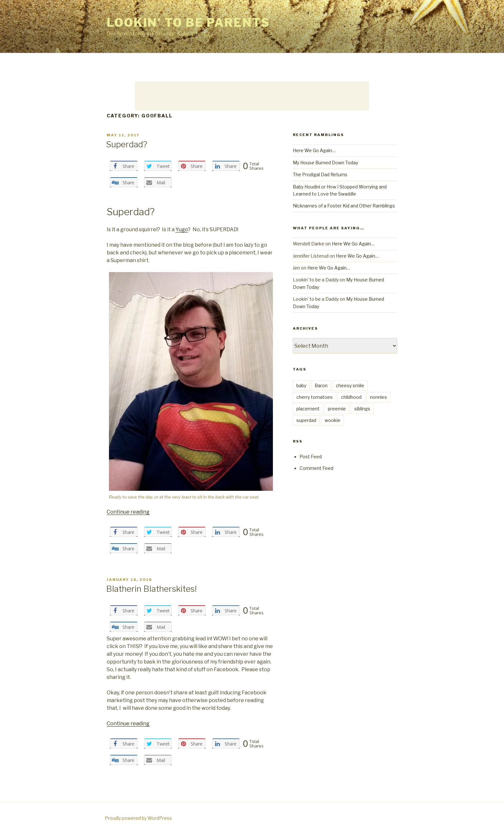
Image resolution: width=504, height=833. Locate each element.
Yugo (182, 229)
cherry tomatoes (315, 397)
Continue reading (128, 512)
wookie (333, 420)
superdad (306, 420)
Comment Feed (316, 468)
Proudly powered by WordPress (138, 818)
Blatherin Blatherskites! (151, 589)
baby (301, 385)
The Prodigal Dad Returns (320, 174)
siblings (362, 409)
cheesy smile (350, 385)
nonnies (378, 397)
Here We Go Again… (314, 150)
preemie (337, 409)
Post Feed (311, 457)
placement (308, 409)
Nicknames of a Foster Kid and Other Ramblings (344, 206)
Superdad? (127, 144)
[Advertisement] (252, 96)
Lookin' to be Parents (188, 23)
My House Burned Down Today (325, 163)
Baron (321, 385)
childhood (351, 397)
